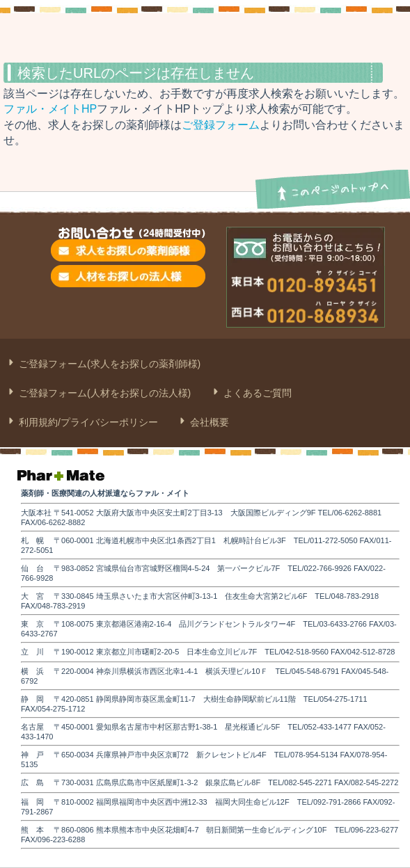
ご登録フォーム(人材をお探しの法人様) (103, 393)
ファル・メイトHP (50, 109)
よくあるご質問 (256, 393)
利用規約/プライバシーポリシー (87, 422)
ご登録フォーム (221, 125)
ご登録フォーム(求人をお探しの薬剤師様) (108, 364)
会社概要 (208, 422)
